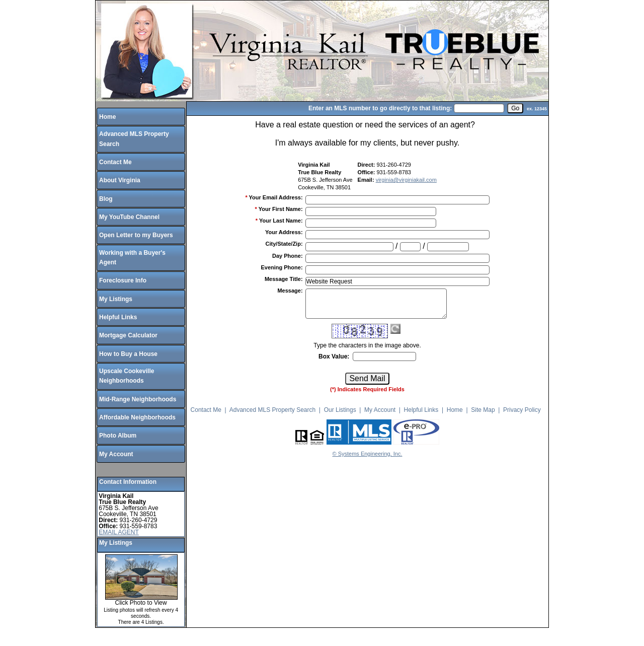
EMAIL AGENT (119, 532)
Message (290, 291)
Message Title (284, 279)
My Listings (116, 299)
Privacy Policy (522, 410)
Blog (106, 199)
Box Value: (334, 356)
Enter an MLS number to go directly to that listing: (380, 108)
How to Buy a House (128, 354)
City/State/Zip (284, 244)
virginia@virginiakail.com (406, 180)
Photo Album (118, 436)
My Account (116, 454)
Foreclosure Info (123, 280)
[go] (515, 108)
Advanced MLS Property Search (272, 410)
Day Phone (288, 256)
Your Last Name (281, 221)
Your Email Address (276, 197)
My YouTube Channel (129, 217)
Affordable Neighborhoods (137, 417)
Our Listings (340, 410)
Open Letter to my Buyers (136, 235)
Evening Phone (281, 267)
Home (107, 117)
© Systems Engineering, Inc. (368, 454)
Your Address (284, 232)
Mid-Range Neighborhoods (138, 399)
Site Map (483, 410)
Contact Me (115, 162)
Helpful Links (118, 317)
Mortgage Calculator (128, 335)
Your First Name (281, 209)
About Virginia (120, 180)
